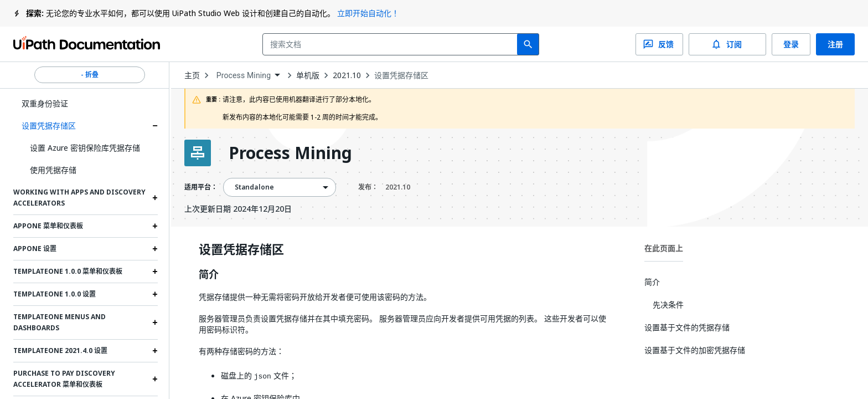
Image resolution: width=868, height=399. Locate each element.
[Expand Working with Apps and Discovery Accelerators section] (155, 198)
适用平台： (201, 187)
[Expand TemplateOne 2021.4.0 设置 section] (155, 351)
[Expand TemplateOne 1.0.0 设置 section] (155, 294)
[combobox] (392, 44)
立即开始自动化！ (368, 13)
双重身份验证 (45, 103)
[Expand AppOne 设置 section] (155, 249)
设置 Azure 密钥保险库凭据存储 (85, 148)
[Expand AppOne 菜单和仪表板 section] (155, 226)
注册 (835, 44)
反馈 (659, 44)
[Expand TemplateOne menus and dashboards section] (155, 323)
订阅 (727, 44)
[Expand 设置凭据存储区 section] (155, 126)
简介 (209, 275)
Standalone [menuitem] (255, 187)
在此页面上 (664, 248)
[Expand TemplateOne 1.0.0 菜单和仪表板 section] (155, 272)
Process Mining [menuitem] (244, 75)
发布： (384, 187)
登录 (791, 44)
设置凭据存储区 (49, 126)
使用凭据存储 (53, 170)
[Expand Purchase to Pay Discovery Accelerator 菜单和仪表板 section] (155, 379)
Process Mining (290, 153)
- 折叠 (90, 75)
